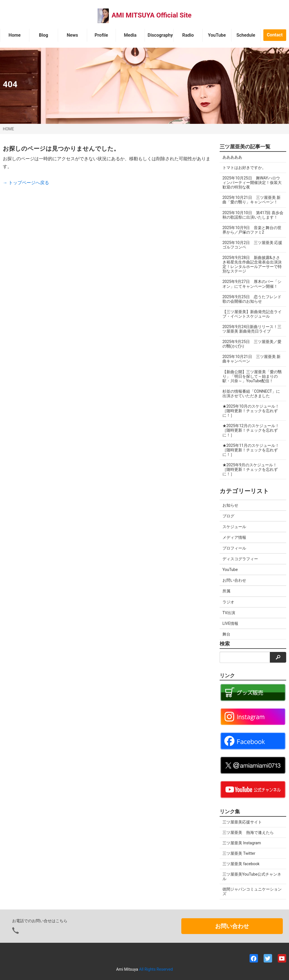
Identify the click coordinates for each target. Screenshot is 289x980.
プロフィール (234, 548)
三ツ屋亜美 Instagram (242, 843)
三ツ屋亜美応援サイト (242, 822)
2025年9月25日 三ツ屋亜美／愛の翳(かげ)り (252, 344)
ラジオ (228, 602)
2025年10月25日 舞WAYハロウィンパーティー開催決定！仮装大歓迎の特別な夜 (252, 183)
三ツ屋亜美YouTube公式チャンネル (252, 876)
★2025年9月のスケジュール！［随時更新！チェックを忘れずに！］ (250, 469)
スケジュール (234, 527)
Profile (101, 35)
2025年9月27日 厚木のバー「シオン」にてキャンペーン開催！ (252, 284)
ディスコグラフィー (240, 559)
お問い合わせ (234, 580)
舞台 (226, 634)
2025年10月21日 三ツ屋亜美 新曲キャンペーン (252, 359)
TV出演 (229, 613)
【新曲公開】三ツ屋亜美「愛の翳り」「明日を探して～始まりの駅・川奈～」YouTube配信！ (252, 376)
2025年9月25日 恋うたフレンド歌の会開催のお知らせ (252, 299)
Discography (160, 35)
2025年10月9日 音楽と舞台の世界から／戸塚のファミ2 (252, 230)
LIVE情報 (230, 623)
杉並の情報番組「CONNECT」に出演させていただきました (251, 394)
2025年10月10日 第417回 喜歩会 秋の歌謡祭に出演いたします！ (253, 215)
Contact (275, 35)
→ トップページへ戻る (26, 183)
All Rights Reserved (156, 969)
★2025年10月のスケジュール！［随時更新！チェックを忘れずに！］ (251, 411)
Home (15, 35)
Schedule (246, 35)
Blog (44, 35)
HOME (8, 129)
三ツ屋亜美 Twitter (239, 853)
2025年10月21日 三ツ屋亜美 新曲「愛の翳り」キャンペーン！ (252, 200)
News (72, 35)
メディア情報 (234, 537)
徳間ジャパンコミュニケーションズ (252, 891)
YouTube (217, 35)
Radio (188, 35)
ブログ (228, 516)
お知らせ (230, 505)
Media (130, 35)
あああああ (232, 157)
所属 (226, 591)
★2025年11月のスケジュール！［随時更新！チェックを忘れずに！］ (251, 450)
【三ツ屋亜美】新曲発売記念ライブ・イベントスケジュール (252, 314)
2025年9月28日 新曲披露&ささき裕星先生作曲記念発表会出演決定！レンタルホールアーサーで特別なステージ (252, 264)
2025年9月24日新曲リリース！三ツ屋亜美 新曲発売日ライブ (252, 329)
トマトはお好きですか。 (244, 168)
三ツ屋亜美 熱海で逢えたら (248, 832)
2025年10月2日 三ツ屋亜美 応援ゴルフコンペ (252, 245)
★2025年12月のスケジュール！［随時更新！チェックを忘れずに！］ (251, 430)
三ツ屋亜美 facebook (241, 864)
